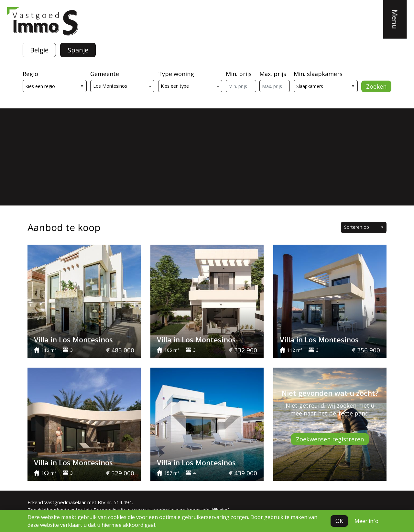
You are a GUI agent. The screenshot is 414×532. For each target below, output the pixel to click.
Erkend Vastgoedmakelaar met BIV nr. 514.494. (80, 502)
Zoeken (376, 86)
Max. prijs (273, 74)
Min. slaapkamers (318, 74)
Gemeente (105, 74)
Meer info (366, 521)
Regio (30, 74)
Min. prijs (239, 74)
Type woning (176, 74)
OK (339, 521)
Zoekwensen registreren (330, 439)
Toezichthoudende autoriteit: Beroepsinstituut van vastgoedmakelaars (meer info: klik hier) (129, 510)
